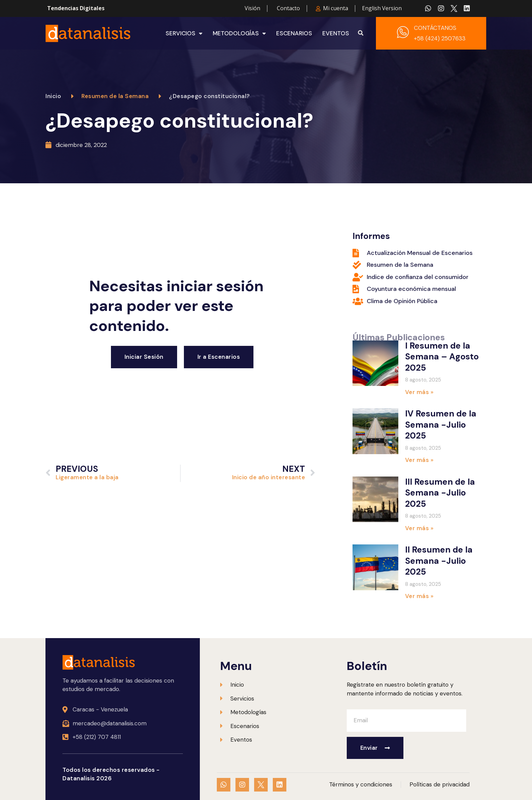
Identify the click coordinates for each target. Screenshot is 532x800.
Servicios (184, 33)
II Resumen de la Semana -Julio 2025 (439, 561)
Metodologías (239, 33)
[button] (361, 33)
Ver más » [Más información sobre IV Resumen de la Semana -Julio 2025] (419, 460)
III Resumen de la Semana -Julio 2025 (440, 493)
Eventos (336, 33)
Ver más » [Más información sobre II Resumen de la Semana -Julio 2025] (419, 596)
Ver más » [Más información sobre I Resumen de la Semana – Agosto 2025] (419, 392)
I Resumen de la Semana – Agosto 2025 (442, 357)
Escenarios (294, 33)
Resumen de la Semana (115, 96)
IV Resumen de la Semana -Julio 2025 (441, 425)
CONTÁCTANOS (435, 28)
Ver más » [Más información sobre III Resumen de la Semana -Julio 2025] (419, 528)
